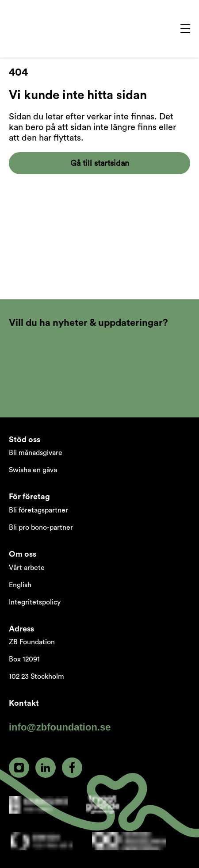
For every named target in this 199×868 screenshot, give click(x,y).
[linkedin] (46, 768)
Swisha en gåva (33, 470)
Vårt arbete (27, 568)
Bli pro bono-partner (41, 528)
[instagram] (19, 768)
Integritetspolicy (35, 602)
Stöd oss (25, 440)
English (20, 585)
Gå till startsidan (100, 163)
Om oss (23, 554)
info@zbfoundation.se (60, 727)
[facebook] (72, 768)
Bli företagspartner (38, 510)
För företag (29, 497)
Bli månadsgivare (36, 453)
